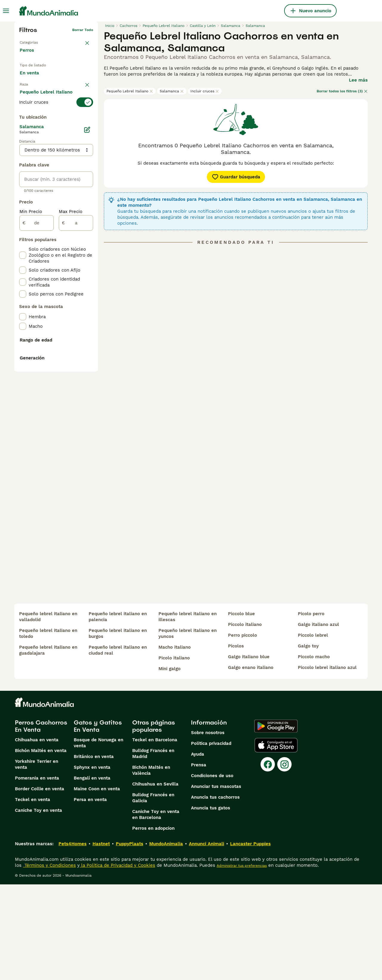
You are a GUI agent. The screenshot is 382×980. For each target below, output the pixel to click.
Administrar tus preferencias (242, 961)
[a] (76, 357)
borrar (88, 103)
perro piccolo (242, 731)
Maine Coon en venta (97, 884)
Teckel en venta (33, 895)
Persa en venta (90, 895)
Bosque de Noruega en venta (98, 838)
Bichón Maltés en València (151, 866)
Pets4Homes (73, 939)
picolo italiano (174, 754)
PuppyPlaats (130, 939)
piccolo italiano (245, 720)
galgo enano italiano (251, 763)
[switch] (56, 114)
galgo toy (308, 742)
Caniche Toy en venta (38, 906)
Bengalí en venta (92, 874)
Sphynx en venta (92, 863)
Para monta (37, 89)
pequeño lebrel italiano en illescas (188, 712)
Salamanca (172, 91)
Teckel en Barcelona (155, 835)
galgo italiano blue (249, 752)
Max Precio (71, 345)
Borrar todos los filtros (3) (342, 91)
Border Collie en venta (40, 884)
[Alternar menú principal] (6, 11)
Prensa (199, 860)
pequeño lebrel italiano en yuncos (188, 729)
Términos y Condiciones (49, 961)
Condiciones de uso (212, 871)
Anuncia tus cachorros (215, 893)
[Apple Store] (276, 841)
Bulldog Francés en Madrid (153, 849)
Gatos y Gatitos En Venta (98, 822)
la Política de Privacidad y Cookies (117, 961)
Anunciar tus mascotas (216, 882)
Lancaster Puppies (250, 939)
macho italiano (175, 743)
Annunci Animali (207, 939)
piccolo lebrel (313, 731)
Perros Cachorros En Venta (41, 822)
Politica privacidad (211, 839)
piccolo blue (241, 709)
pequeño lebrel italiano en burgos (118, 729)
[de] (37, 357)
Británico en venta (94, 852)
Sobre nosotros (208, 828)
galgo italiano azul (318, 720)
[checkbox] (23, 144)
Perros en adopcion (153, 924)
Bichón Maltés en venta (41, 846)
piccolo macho (314, 752)
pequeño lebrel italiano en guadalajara (48, 746)
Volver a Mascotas (36, 39)
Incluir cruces (205, 91)
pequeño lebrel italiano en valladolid (48, 712)
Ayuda (198, 850)
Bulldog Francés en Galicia (153, 893)
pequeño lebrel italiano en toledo (48, 729)
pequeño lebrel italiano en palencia (118, 712)
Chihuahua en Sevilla (155, 880)
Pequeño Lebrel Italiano (130, 91)
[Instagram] (284, 860)
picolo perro (311, 709)
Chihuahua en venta (37, 835)
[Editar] (87, 264)
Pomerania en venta (37, 874)
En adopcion (70, 75)
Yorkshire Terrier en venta (37, 860)
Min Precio (31, 345)
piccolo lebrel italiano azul (327, 763)
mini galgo (170, 764)
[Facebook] (268, 860)
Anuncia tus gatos (211, 904)
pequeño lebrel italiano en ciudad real (118, 746)
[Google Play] (276, 822)
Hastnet (101, 939)
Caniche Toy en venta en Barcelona (156, 910)
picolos (236, 742)
